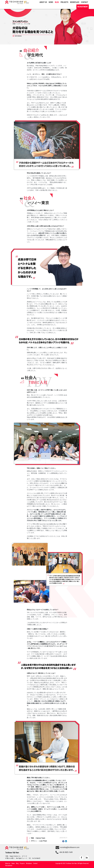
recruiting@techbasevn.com (68, 847)
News (51, 2)
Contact (84, 2)
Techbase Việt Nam (17, 2)
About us (43, 2)
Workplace (75, 2)
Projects (64, 2)
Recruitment (83, 7)
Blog (57, 2)
